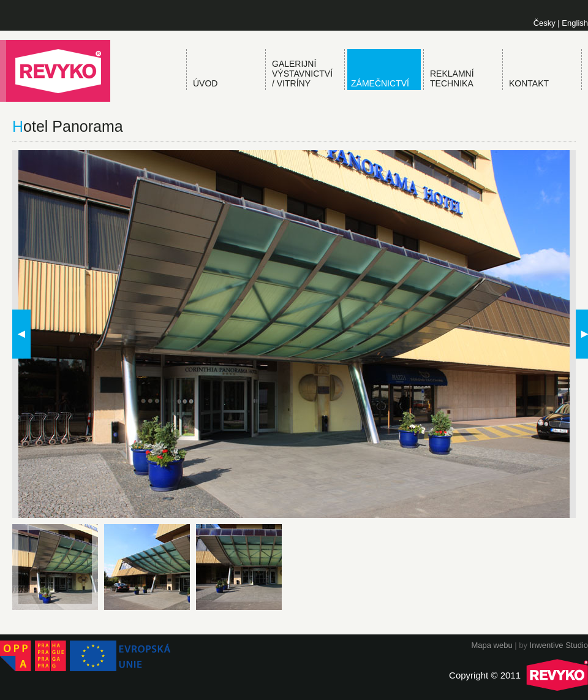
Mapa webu (492, 645)
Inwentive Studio (559, 645)
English (575, 23)
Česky (545, 23)
